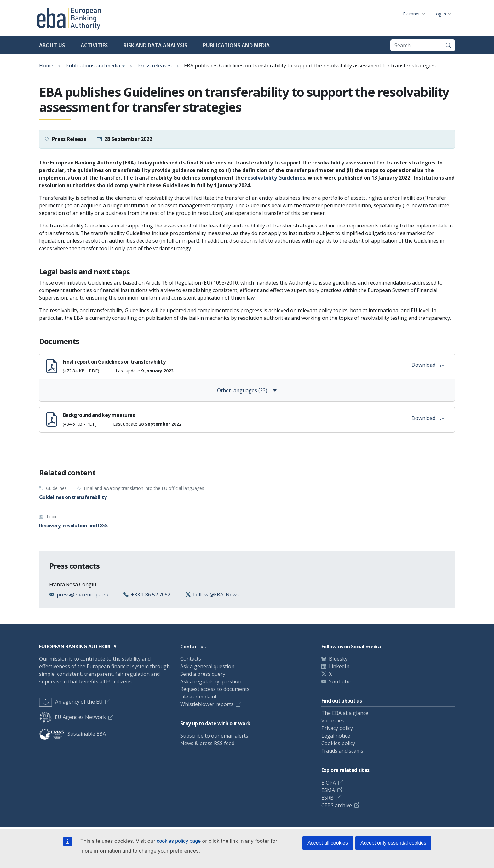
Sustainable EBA (72, 734)
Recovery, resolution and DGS (73, 526)
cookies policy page (179, 841)
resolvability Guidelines (275, 178)
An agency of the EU (71, 702)
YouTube (340, 681)
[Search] (448, 45)
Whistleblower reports (207, 704)
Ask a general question (207, 666)
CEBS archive (337, 805)
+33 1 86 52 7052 (151, 595)
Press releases (155, 66)
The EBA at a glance (345, 713)
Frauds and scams (342, 751)
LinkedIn (339, 666)
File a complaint (198, 697)
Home (46, 66)
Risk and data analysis (155, 45)
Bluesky (338, 659)
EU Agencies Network (72, 717)
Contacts (191, 659)
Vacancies (333, 721)
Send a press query (203, 674)
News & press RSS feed (207, 743)
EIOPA (329, 783)
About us (52, 45)
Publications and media (236, 45)
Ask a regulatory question (211, 681)
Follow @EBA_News (216, 595)
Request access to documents (215, 689)
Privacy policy (337, 728)
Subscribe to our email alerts (214, 736)
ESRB (327, 798)
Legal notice (336, 736)
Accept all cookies (328, 843)
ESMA (328, 790)
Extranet (411, 14)
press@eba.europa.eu (83, 595)
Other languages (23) (247, 390)
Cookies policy (338, 743)
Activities (94, 45)
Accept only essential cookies (393, 843)
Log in (440, 14)
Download (428, 365)
